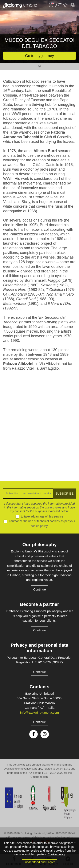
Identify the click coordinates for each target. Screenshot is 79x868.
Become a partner (40, 604)
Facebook (33, 734)
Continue (39, 589)
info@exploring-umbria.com (40, 712)
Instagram (45, 734)
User (58, 5)
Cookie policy (65, 837)
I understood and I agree (39, 862)
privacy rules (53, 507)
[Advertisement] (39, 423)
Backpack (72, 5)
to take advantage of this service (42, 516)
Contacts (39, 687)
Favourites (66, 5)
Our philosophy (39, 545)
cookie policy (39, 526)
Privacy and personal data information (39, 648)
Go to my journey (39, 56)
